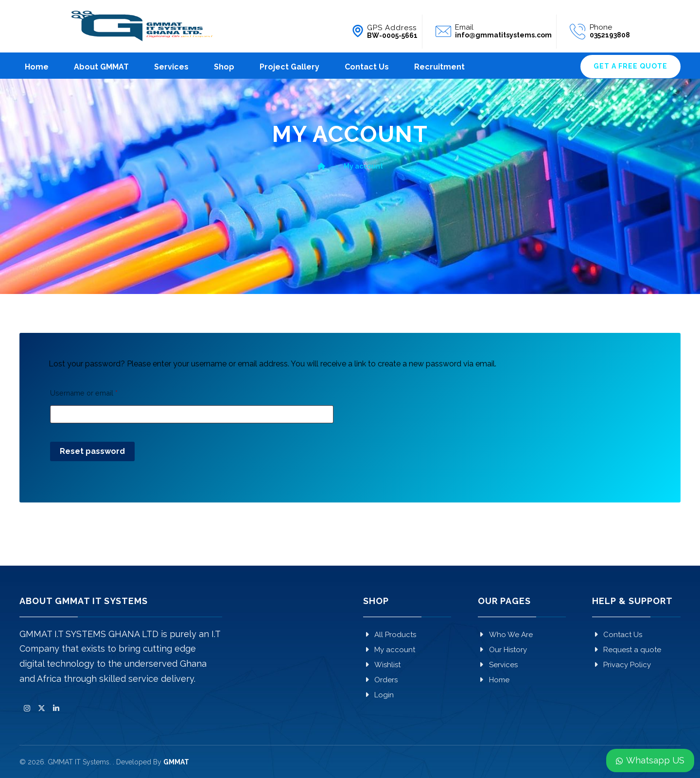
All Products (390, 635)
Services (498, 665)
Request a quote (627, 650)
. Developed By (151, 762)
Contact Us (617, 635)
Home (494, 680)
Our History (502, 650)
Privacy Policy (621, 665)
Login (378, 695)
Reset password (92, 451)
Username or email (84, 393)
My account (389, 650)
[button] (27, 709)
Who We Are (505, 635)
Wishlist (382, 665)
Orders (380, 680)
